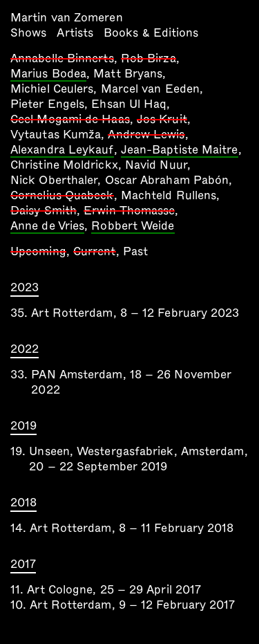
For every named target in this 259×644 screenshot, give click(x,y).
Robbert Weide (133, 227)
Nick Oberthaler (54, 180)
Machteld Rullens (169, 195)
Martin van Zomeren (67, 18)
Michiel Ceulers (52, 89)
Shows (28, 33)
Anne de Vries (47, 227)
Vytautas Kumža (56, 135)
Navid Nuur (156, 165)
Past (135, 251)
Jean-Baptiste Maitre (180, 151)
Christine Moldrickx (64, 165)
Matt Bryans (128, 74)
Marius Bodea (48, 75)
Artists (75, 33)
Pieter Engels (47, 104)
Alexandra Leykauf (62, 151)
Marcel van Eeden (150, 89)
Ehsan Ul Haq (129, 104)
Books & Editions (151, 33)
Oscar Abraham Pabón (167, 180)
